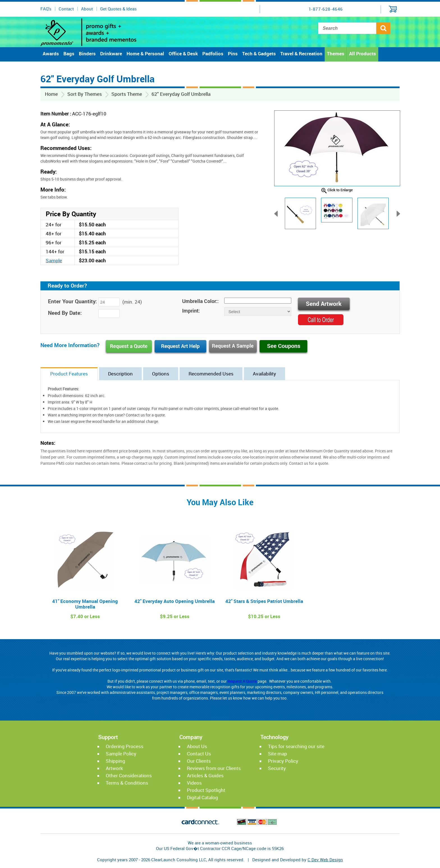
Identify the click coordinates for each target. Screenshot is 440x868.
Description (120, 374)
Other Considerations (129, 775)
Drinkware (111, 53)
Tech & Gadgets (259, 53)
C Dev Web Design (325, 860)
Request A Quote (242, 681)
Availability (264, 374)
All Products (363, 53)
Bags (69, 53)
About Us (197, 746)
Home (51, 94)
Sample (54, 260)
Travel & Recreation (301, 53)
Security (277, 768)
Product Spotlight (206, 790)
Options (161, 374)
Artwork (114, 768)
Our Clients (199, 761)
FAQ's (46, 9)
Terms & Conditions (127, 783)
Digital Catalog (202, 797)
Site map (278, 754)
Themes (336, 53)
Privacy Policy (283, 761)
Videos (194, 783)
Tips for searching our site (296, 746)
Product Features (69, 374)
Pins (233, 53)
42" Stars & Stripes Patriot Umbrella (264, 601)
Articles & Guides (205, 775)
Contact (66, 9)
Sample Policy (121, 754)
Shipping (115, 761)
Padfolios (213, 53)
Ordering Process (125, 746)
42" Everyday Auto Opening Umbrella (175, 601)
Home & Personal (145, 53)
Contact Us (199, 754)
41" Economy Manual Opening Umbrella (85, 604)
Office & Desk (183, 53)
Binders (87, 53)
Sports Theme (127, 94)
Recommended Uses (211, 374)
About (87, 9)
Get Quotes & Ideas (118, 9)
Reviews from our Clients (214, 768)
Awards (51, 53)
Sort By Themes (85, 94)
